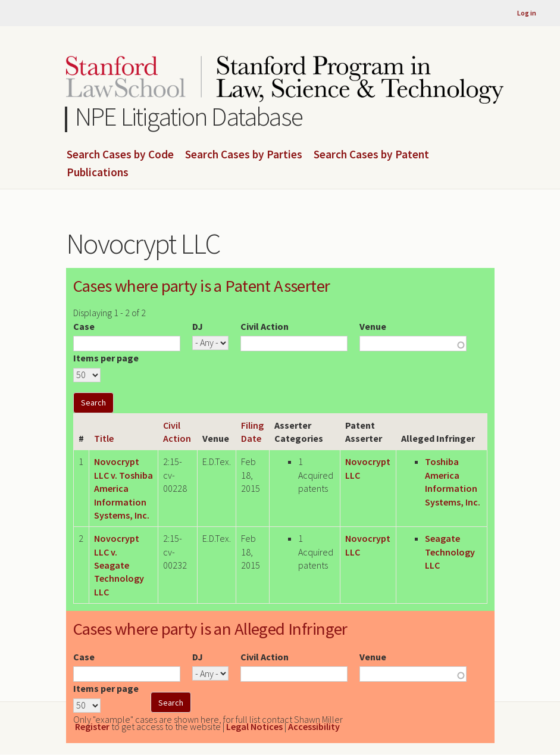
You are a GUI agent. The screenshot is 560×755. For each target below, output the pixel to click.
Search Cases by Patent (371, 155)
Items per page (106, 358)
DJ (198, 326)
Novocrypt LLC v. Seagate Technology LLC (119, 565)
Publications (98, 173)
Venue (373, 326)
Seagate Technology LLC (450, 552)
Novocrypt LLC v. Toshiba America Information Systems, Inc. (123, 488)
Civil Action (265, 326)
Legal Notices (254, 726)
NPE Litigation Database (189, 116)
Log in (527, 13)
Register (92, 726)
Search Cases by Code (120, 155)
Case (84, 326)
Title (104, 438)
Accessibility (314, 726)
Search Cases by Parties (244, 155)
